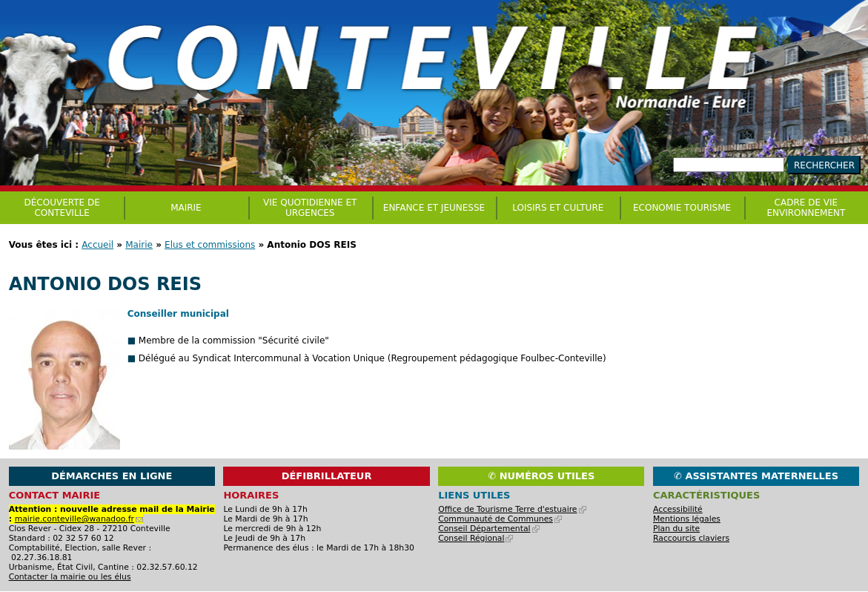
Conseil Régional (476, 538)
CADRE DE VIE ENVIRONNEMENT (806, 208)
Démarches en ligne (112, 476)
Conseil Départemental (488, 529)
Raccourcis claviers (691, 538)
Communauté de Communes (500, 519)
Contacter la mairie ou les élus (70, 577)
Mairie (139, 245)
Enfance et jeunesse (434, 208)
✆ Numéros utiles (541, 476)
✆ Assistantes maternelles (756, 476)
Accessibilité (678, 509)
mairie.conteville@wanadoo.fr (79, 519)
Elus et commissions (210, 245)
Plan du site (676, 529)
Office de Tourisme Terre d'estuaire (512, 509)
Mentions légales (687, 519)
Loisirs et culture (558, 208)
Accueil (97, 245)
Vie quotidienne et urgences (310, 208)
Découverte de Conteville (62, 208)
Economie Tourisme (682, 208)
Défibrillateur (327, 476)
